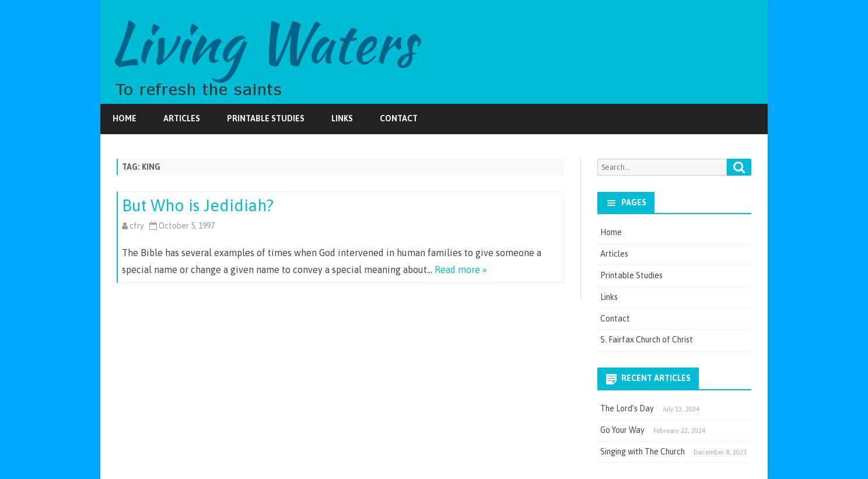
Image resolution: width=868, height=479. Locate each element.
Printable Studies (266, 118)
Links (342, 118)
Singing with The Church (643, 452)
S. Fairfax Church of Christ (647, 340)
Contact (399, 118)
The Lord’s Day (627, 408)
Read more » (461, 270)
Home (125, 118)
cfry (137, 226)
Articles (182, 118)
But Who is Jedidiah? (198, 205)
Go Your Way (622, 430)
